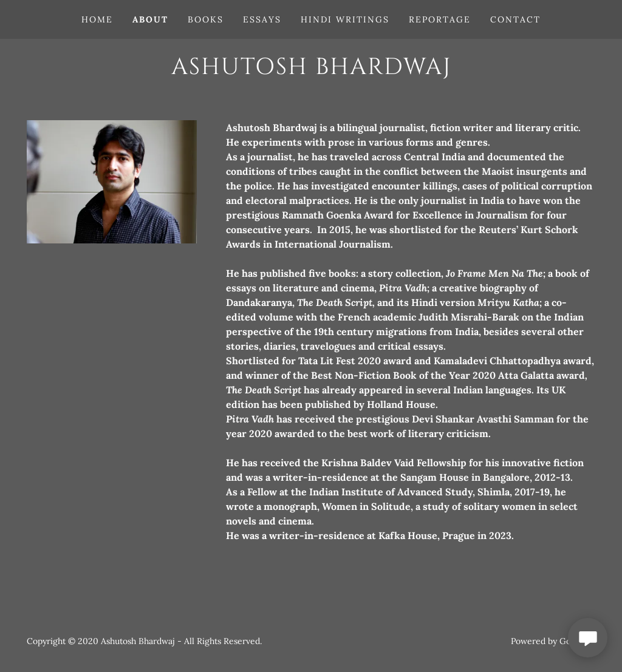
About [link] (150, 19)
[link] (311, 70)
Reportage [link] (440, 19)
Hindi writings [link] (345, 19)
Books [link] (206, 19)
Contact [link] (515, 19)
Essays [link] (262, 19)
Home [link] (97, 19)
